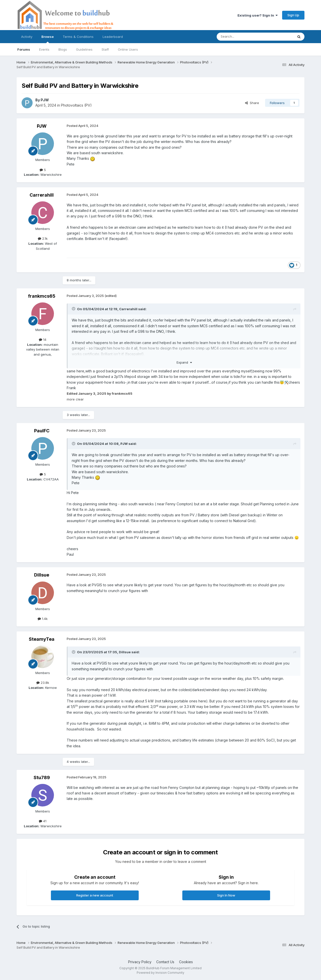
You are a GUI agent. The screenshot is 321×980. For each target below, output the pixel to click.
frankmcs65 (42, 296)
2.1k (43, 238)
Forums (24, 49)
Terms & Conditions (78, 37)
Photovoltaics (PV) (76, 105)
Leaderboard (113, 37)
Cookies (186, 962)
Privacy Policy (140, 962)
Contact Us (165, 962)
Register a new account (95, 895)
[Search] (242, 37)
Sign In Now (226, 895)
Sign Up (293, 15)
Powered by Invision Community (160, 973)
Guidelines (84, 49)
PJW (45, 100)
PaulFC (42, 431)
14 (43, 340)
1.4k (43, 619)
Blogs (63, 49)
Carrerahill (42, 195)
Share (252, 103)
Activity (27, 37)
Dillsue (42, 575)
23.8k (43, 683)
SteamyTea (42, 639)
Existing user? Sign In (258, 15)
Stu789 (42, 778)
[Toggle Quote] (74, 309)
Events (44, 49)
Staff (105, 49)
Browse (48, 39)
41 (43, 821)
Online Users (128, 49)
